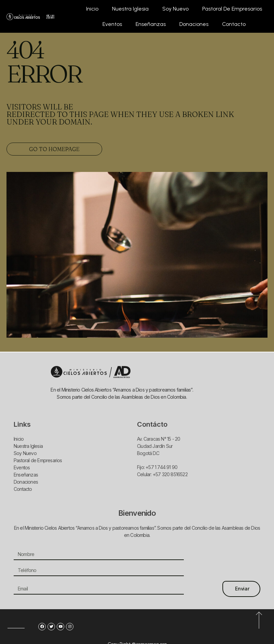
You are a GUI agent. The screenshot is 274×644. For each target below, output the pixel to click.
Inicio (92, 9)
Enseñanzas (151, 24)
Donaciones (194, 24)
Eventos (112, 24)
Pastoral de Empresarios (232, 9)
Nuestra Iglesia (130, 9)
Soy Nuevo (175, 9)
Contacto (234, 24)
